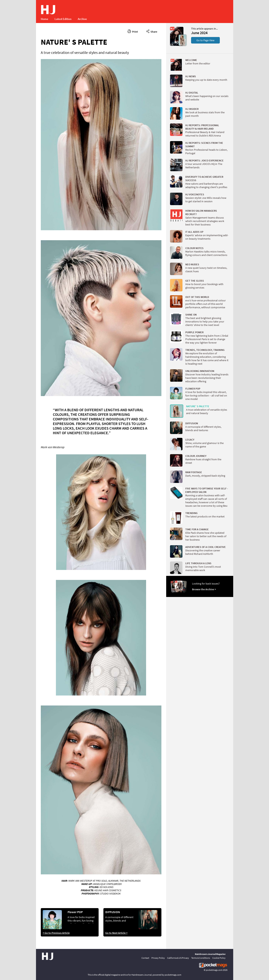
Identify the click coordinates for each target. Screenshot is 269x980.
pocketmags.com (214, 970)
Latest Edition (63, 19)
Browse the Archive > (204, 589)
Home (45, 19)
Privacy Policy (158, 958)
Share (152, 31)
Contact (145, 958)
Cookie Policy (219, 958)
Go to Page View (205, 40)
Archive (82, 19)
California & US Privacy (178, 958)
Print (133, 31)
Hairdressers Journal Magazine (210, 954)
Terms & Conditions (201, 958)
